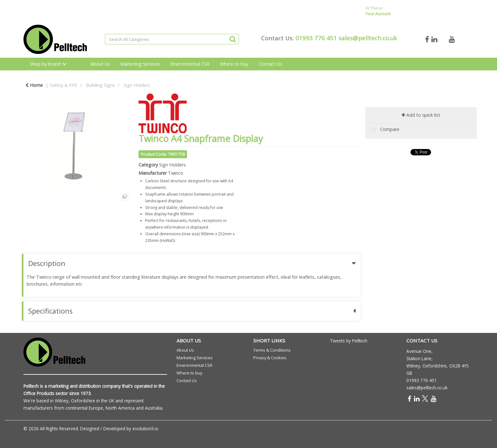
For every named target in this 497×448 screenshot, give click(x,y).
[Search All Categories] (172, 39)
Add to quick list (421, 115)
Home (34, 85)
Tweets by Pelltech (349, 341)
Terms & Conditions (272, 350)
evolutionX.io (145, 429)
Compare (384, 130)
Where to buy (234, 64)
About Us (100, 64)
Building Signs (100, 85)
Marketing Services (140, 64)
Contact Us (270, 64)
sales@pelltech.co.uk (368, 38)
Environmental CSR (190, 64)
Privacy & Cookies (270, 358)
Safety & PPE (64, 85)
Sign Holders (137, 85)
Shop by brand (45, 64)
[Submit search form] (233, 39)
